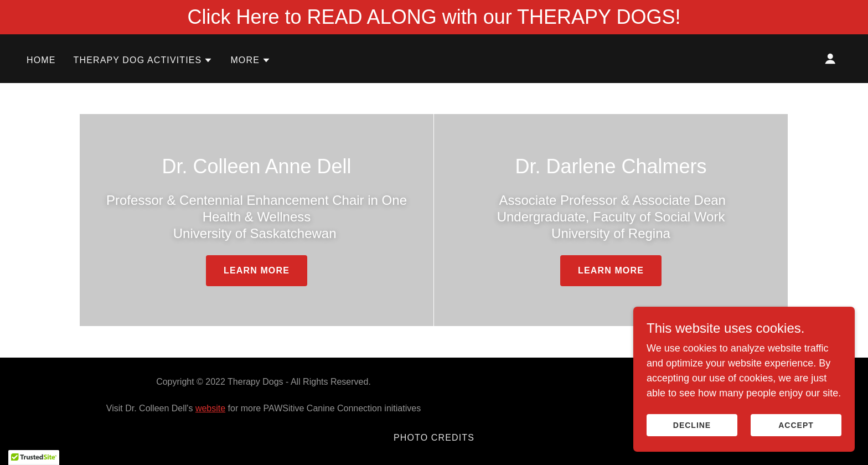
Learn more (257, 270)
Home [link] (41, 60)
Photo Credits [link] (434, 438)
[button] (143, 60)
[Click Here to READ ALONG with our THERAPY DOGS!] (434, 17)
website (210, 408)
